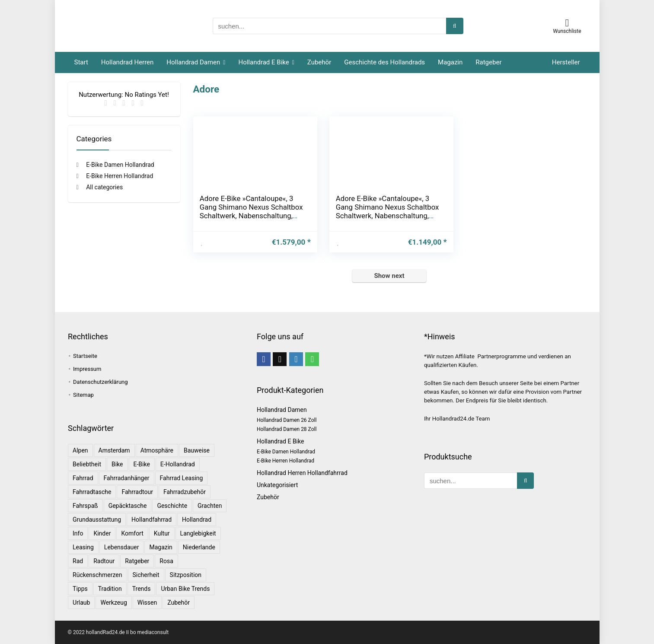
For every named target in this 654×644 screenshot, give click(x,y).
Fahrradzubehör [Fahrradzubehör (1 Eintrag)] (185, 492)
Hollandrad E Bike (263, 62)
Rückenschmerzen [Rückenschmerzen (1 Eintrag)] (97, 575)
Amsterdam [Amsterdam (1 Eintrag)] (114, 450)
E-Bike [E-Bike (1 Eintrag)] (142, 464)
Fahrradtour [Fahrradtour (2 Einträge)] (137, 492)
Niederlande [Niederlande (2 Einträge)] (199, 547)
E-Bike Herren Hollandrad (120, 176)
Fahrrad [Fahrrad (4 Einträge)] (83, 478)
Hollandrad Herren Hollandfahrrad (302, 473)
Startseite (85, 356)
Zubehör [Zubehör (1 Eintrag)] (179, 603)
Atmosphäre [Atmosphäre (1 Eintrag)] (157, 450)
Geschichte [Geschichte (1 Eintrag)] (172, 506)
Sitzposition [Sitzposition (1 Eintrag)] (186, 575)
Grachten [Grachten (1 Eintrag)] (210, 506)
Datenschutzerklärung (100, 382)
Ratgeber (488, 62)
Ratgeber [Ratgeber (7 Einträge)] (137, 561)
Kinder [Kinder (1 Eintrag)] (102, 533)
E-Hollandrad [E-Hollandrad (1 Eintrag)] (178, 464)
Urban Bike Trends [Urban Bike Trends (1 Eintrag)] (185, 589)
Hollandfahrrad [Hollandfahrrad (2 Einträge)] (152, 520)
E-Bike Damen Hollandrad (120, 165)
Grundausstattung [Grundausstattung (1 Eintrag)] (97, 520)
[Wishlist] (567, 23)
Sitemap (83, 395)
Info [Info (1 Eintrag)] (78, 533)
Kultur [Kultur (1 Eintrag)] (162, 533)
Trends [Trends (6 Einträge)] (142, 589)
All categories (104, 187)
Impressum (87, 369)
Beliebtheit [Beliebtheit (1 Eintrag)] (87, 464)
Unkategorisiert (277, 485)
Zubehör (319, 62)
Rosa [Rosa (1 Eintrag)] (166, 561)
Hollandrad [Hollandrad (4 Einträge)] (197, 520)
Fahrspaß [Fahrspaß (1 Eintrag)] (85, 506)
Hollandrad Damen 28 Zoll (287, 429)
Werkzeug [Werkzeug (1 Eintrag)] (113, 603)
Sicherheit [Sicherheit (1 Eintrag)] (146, 575)
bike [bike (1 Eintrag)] (117, 464)
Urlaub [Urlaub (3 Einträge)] (81, 603)
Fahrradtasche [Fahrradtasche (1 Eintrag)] (92, 492)
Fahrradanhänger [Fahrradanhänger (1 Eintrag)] (127, 478)
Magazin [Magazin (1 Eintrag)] (161, 547)
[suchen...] (455, 26)
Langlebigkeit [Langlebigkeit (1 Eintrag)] (198, 533)
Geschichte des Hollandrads (384, 62)
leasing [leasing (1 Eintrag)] (83, 547)
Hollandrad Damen (193, 62)
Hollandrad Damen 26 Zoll (287, 420)
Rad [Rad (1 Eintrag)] (78, 561)
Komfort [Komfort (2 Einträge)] (132, 533)
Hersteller (566, 62)
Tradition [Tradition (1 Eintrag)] (110, 589)
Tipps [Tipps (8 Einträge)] (80, 589)
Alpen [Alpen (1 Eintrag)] (80, 450)
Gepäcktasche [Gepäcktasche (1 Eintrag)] (128, 506)
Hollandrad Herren (128, 62)
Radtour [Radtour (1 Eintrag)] (104, 561)
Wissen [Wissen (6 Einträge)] (147, 603)
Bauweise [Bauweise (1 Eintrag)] (197, 450)
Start (81, 62)
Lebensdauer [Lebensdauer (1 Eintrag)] (122, 547)
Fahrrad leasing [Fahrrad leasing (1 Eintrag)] (182, 478)
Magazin (450, 62)
